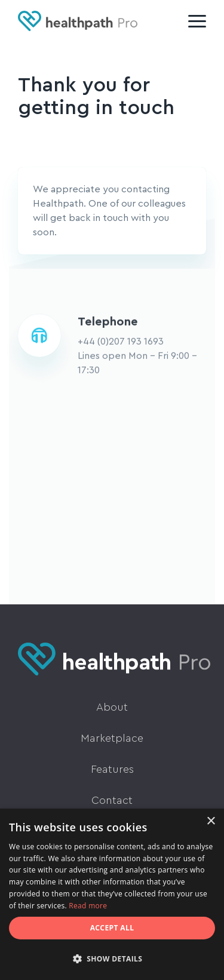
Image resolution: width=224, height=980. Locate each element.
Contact (112, 800)
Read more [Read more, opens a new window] (88, 906)
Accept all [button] (112, 928)
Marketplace (112, 738)
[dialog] (112, 894)
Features (112, 769)
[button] (112, 959)
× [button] (211, 821)
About (112, 707)
